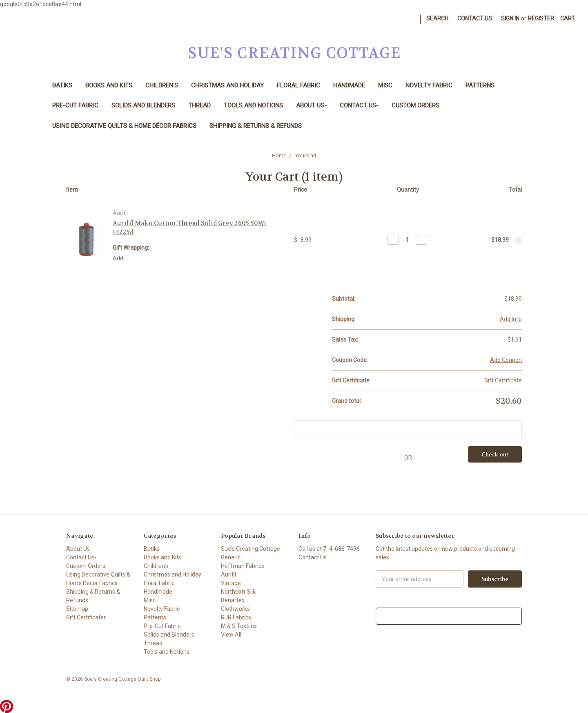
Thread (199, 105)
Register (541, 18)
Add (118, 258)
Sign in (510, 18)
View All (231, 635)
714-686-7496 (341, 549)
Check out (495, 454)
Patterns (480, 85)
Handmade (349, 85)
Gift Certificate (503, 380)
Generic (231, 557)
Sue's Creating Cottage (251, 549)
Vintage (231, 583)
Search (437, 18)
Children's (162, 85)
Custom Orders (415, 105)
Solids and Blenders (143, 105)
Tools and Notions (253, 105)
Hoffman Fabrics (243, 566)
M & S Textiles (239, 626)
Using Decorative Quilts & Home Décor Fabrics (124, 126)
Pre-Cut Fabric (75, 105)
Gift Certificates (86, 617)
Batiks (62, 85)
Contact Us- (359, 105)
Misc (385, 85)
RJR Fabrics (236, 617)
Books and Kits (109, 85)
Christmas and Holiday (227, 85)
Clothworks (235, 609)
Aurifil (228, 574)
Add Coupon (506, 360)
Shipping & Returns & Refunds (256, 126)
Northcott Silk (238, 592)
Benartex (233, 600)
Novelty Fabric (429, 85)
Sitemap (77, 609)
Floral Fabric (298, 85)
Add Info (511, 319)
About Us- (311, 105)
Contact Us (475, 18)
